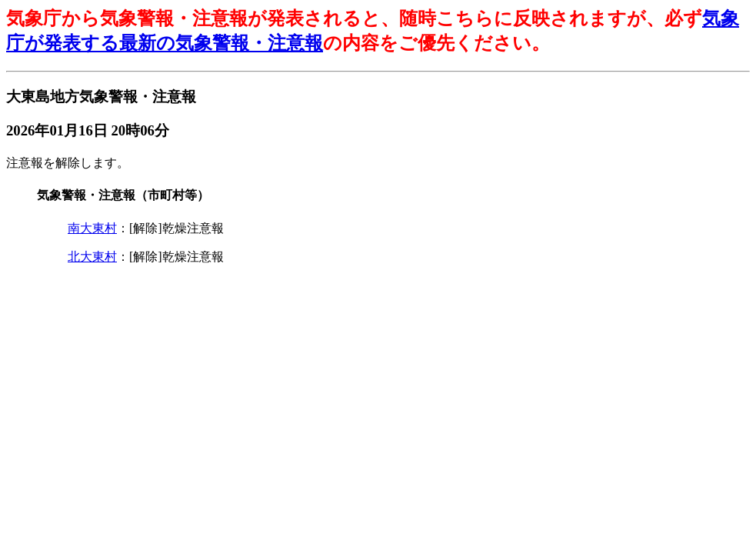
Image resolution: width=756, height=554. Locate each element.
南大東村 (92, 228)
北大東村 (92, 257)
